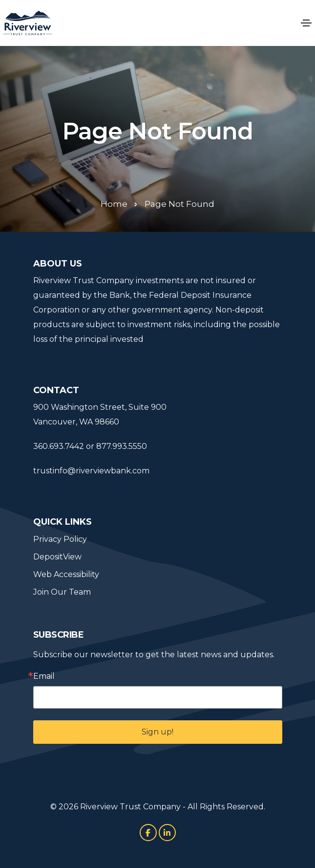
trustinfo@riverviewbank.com (91, 471)
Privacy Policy (60, 539)
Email (44, 676)
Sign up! (157, 732)
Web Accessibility (66, 574)
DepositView (57, 557)
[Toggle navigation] (306, 23)
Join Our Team (62, 592)
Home (114, 204)
